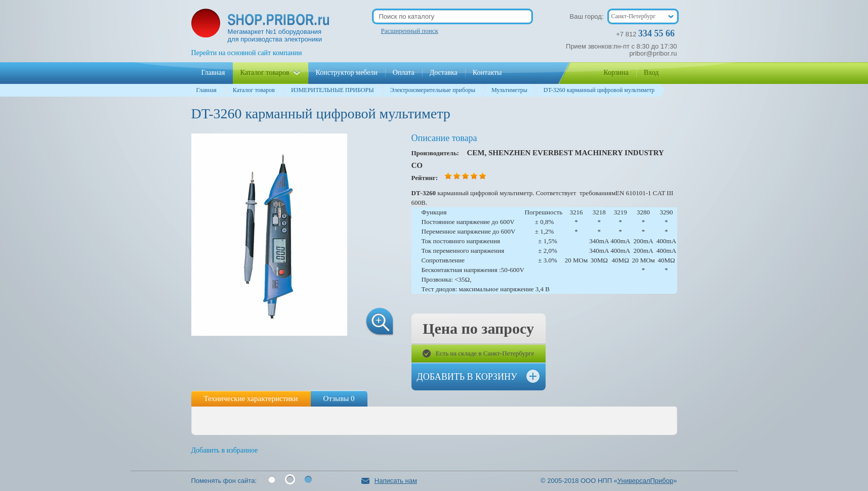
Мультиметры (509, 90)
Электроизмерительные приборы (433, 90)
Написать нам (389, 481)
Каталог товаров (254, 90)
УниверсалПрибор (645, 481)
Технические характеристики (251, 398)
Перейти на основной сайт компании (247, 53)
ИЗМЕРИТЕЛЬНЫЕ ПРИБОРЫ (333, 90)
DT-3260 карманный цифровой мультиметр (599, 90)
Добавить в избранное (225, 450)
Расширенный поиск (410, 31)
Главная (206, 90)
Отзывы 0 (339, 398)
